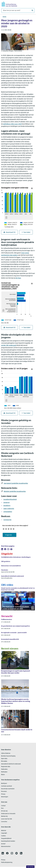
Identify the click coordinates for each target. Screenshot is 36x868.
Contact (3, 806)
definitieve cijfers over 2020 (12, 124)
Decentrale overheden (8, 790)
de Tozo (18, 278)
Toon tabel (26, 232)
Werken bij (4, 817)
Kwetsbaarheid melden (8, 842)
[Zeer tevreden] (17, 529)
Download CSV (10, 232)
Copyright (4, 834)
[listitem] (2, 550)
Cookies (3, 837)
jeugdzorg (7, 506)
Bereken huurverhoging (8, 757)
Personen (4, 792)
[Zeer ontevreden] (4, 529)
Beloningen (5, 797)
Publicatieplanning (7, 863)
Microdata (4, 762)
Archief (3, 845)
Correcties (4, 822)
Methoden (4, 773)
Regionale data (6, 767)
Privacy (3, 795)
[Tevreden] (14, 529)
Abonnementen (6, 847)
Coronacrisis (7, 520)
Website (4, 831)
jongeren (7, 503)
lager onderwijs (9, 509)
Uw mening (30, 867)
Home (4, 17)
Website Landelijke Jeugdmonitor (15, 492)
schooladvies (8, 512)
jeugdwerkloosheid (10, 500)
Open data (4, 759)
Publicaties (4, 770)
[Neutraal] (11, 529)
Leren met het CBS (7, 820)
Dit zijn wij (4, 812)
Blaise (3, 775)
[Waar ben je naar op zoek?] (18, 10)
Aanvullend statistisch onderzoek (11, 765)
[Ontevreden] (7, 529)
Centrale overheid (6, 787)
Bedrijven (4, 784)
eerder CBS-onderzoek (9, 345)
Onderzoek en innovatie (8, 814)
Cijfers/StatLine (6, 754)
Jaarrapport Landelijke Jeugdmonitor (16, 483)
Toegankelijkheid (6, 839)
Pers (2, 809)
